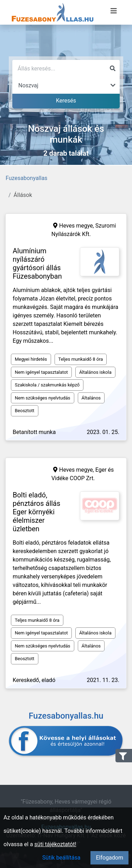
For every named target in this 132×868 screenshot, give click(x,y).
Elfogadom (109, 858)
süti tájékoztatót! (55, 844)
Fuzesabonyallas (27, 178)
